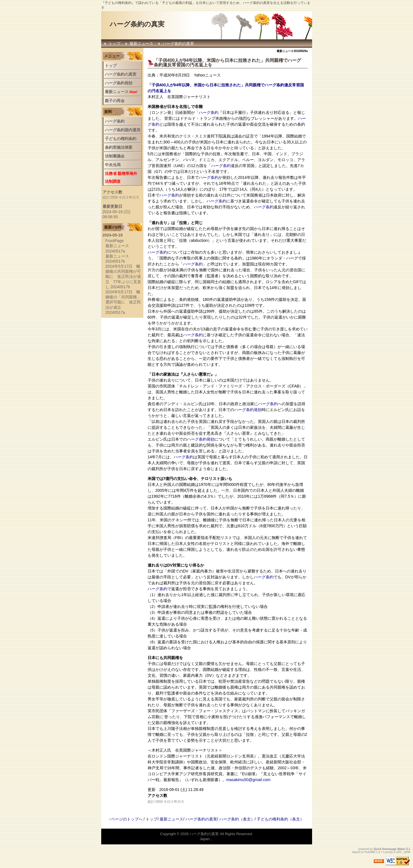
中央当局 (113, 165)
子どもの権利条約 (121, 139)
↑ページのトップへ (126, 819)
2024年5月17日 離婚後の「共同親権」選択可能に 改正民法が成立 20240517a (123, 302)
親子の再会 (115, 101)
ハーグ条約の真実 (137, 24)
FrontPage (115, 241)
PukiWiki (370, 852)
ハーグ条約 (209, 112)
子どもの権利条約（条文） (280, 819)
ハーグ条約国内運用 (123, 130)
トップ (114, 44)
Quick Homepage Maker (390, 849)
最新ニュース (141, 44)
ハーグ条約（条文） (237, 819)
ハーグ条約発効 (248, 410)
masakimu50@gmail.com (248, 780)
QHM (407, 852)
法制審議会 (115, 156)
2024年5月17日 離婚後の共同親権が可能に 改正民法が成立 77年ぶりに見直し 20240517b (123, 277)
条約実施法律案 (119, 147)
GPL (399, 852)
